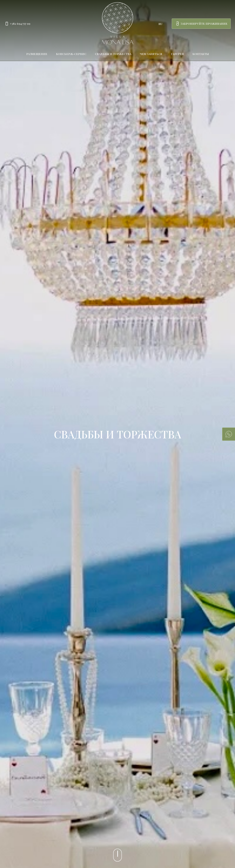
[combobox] (163, 24)
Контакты (201, 54)
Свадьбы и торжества (113, 54)
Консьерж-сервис (71, 54)
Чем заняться (151, 54)
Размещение (37, 54)
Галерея (177, 54)
